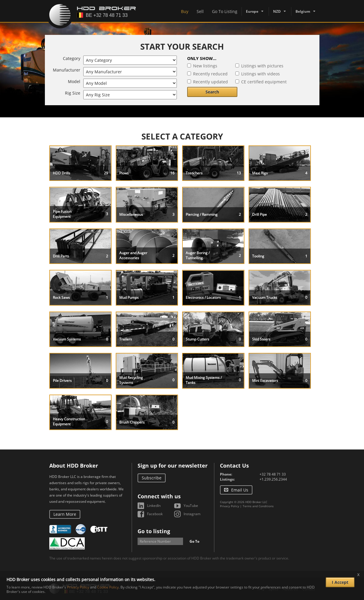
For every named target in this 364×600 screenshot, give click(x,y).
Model (74, 81)
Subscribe (152, 478)
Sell (200, 11)
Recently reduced (210, 74)
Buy (185, 11)
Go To (194, 541)
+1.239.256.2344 (273, 479)
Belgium (303, 11)
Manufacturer (67, 70)
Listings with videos (261, 74)
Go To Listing (225, 11)
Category (72, 58)
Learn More (65, 514)
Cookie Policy (108, 587)
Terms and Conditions (258, 506)
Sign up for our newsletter (173, 466)
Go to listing (154, 531)
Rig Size (73, 93)
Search (212, 92)
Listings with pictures (262, 66)
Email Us (240, 490)
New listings (205, 66)
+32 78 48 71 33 (273, 474)
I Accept (340, 582)
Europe (252, 11)
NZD (277, 11)
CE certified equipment (264, 82)
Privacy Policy (230, 506)
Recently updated (210, 82)
